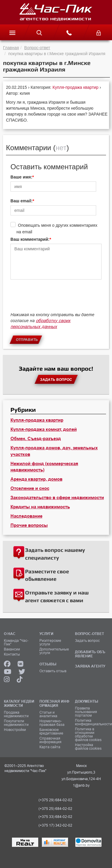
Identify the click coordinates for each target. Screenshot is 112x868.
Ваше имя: (21, 177)
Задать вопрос (87, 641)
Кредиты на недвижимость (40, 507)
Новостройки (15, 730)
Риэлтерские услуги (50, 642)
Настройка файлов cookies (88, 747)
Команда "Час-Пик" (16, 642)
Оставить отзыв (53, 671)
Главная (11, 48)
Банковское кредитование (51, 732)
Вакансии (12, 649)
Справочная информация (50, 740)
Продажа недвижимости (16, 714)
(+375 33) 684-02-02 (55, 817)
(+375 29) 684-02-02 (55, 800)
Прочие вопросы (29, 525)
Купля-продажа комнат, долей (44, 429)
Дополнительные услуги (54, 651)
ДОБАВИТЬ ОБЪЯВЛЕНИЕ (90, 654)
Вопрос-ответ (37, 48)
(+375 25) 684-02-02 (55, 809)
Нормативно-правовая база (52, 723)
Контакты (12, 654)
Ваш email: (22, 201)
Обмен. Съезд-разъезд (36, 439)
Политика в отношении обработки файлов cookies (88, 735)
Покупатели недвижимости (16, 723)
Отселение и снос (30, 488)
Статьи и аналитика (48, 714)
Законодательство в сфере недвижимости (57, 498)
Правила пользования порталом (86, 712)
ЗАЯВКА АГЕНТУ (90, 666)
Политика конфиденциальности (91, 722)
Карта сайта (50, 747)
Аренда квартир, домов (36, 479)
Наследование (26, 516)
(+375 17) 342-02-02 (55, 825)
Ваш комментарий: (30, 239)
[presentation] (56, 299)
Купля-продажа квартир (76, 87)
